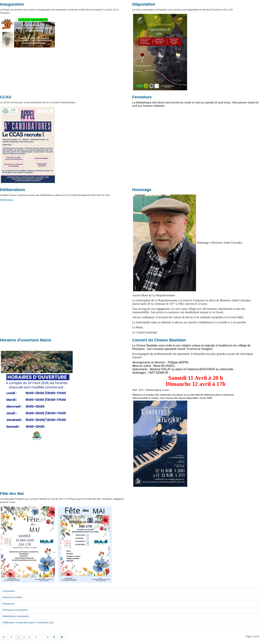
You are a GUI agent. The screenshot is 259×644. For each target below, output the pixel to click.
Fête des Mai (12, 494)
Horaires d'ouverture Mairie (26, 340)
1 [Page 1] (18, 637)
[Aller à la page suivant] (55, 637)
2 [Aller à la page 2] (24, 637)
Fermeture (142, 97)
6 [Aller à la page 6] (48, 637)
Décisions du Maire (12, 597)
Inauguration (12, 4)
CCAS (6, 97)
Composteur (9, 591)
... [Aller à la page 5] (42, 637)
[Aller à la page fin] (62, 637)
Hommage (142, 190)
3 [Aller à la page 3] (30, 637)
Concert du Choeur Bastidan (159, 340)
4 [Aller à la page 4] (36, 637)
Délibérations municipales (16, 616)
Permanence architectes (15, 610)
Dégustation (144, 4)
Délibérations (13, 190)
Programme (8, 604)
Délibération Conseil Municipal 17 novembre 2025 (28, 623)
